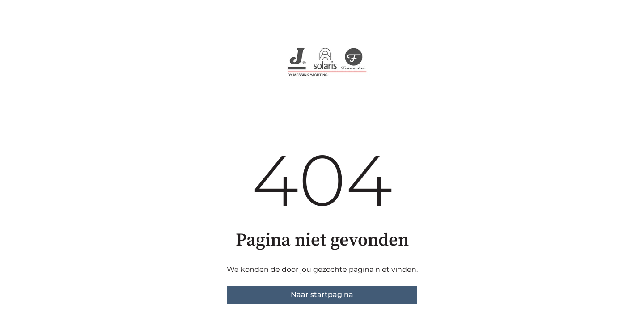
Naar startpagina (322, 294)
